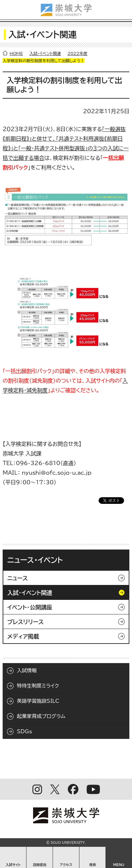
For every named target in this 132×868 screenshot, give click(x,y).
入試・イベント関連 (45, 53)
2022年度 (77, 53)
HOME (16, 53)
